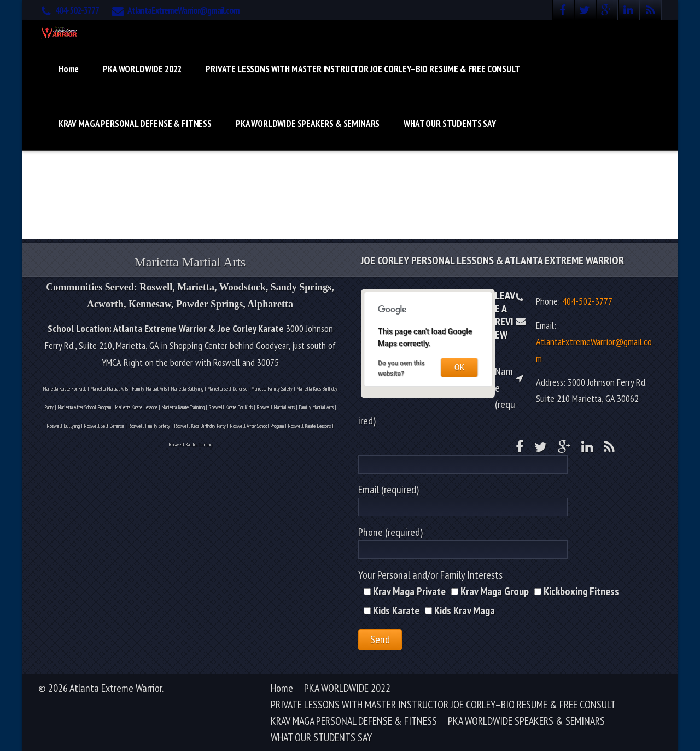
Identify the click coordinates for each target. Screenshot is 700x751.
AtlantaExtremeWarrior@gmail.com (183, 10)
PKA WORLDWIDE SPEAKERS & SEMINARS (308, 124)
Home (69, 69)
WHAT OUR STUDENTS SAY (450, 124)
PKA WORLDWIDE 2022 (142, 69)
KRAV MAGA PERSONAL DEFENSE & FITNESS (135, 124)
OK (459, 368)
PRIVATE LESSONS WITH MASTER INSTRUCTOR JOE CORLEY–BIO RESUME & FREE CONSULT (363, 69)
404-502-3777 (77, 10)
